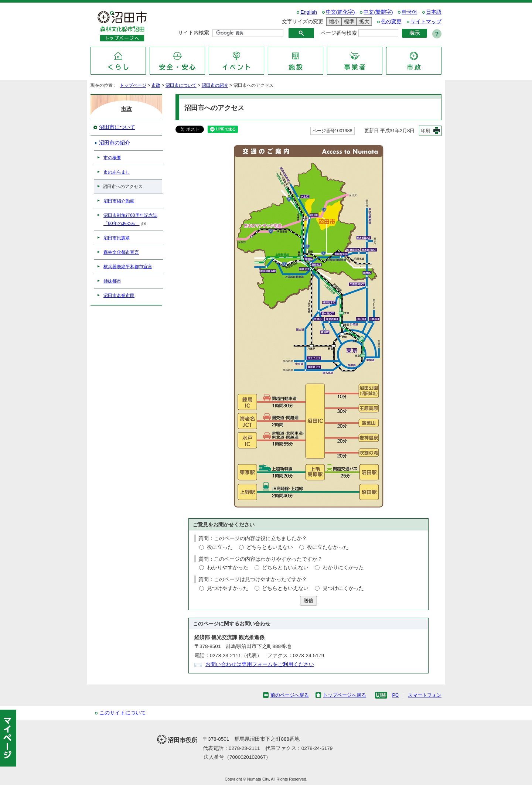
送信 (308, 600)
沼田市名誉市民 (119, 296)
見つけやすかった (228, 588)
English (309, 12)
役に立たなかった (328, 547)
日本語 (434, 12)
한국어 (409, 12)
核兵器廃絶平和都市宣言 (128, 267)
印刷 (426, 131)
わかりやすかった (228, 568)
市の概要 (112, 158)
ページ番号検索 (339, 33)
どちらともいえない (270, 547)
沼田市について (181, 85)
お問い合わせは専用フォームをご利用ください (260, 664)
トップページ (133, 85)
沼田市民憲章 (117, 238)
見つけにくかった (343, 588)
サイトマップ (426, 22)
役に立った (220, 547)
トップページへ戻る (345, 695)
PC (395, 695)
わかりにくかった (343, 568)
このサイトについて (123, 713)
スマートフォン (425, 695)
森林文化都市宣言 (121, 252)
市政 (156, 85)
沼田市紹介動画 (119, 201)
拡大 (363, 22)
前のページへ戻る (290, 695)
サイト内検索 (194, 33)
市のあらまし (117, 172)
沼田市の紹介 (215, 85)
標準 (348, 22)
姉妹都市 (112, 281)
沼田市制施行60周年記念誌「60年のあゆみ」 (130, 219)
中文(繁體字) (378, 12)
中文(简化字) (340, 12)
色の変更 (391, 22)
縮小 (333, 22)
